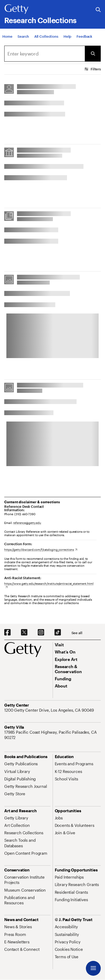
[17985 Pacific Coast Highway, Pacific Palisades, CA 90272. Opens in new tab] (52, 735)
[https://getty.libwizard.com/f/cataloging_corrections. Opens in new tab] (41, 550)
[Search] (23, 37)
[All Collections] (46, 37)
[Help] (67, 37)
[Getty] (16, 9)
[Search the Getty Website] (98, 10)
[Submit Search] (93, 54)
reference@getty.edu (27, 523)
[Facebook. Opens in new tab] (7, 633)
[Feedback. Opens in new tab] (84, 37)
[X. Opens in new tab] (24, 633)
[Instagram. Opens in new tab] (41, 633)
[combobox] (45, 54)
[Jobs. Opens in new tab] (59, 818)
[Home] (7, 37)
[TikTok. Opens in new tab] (58, 633)
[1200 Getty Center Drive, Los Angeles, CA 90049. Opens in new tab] (50, 710)
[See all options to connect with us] (77, 633)
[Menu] (93, 968)
